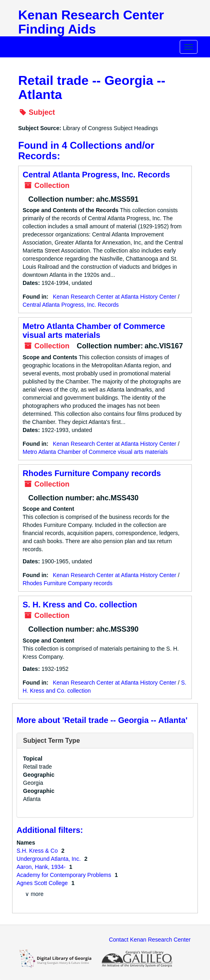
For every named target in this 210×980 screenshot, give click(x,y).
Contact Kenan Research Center (150, 940)
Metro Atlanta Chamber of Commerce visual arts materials (94, 331)
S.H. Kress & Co (38, 851)
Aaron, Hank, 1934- (42, 867)
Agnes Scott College (43, 883)
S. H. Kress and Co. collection (80, 605)
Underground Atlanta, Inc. (49, 859)
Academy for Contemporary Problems (65, 875)
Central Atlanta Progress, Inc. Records (96, 175)
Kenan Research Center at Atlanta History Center (115, 297)
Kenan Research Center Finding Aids (91, 22)
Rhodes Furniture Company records (92, 473)
